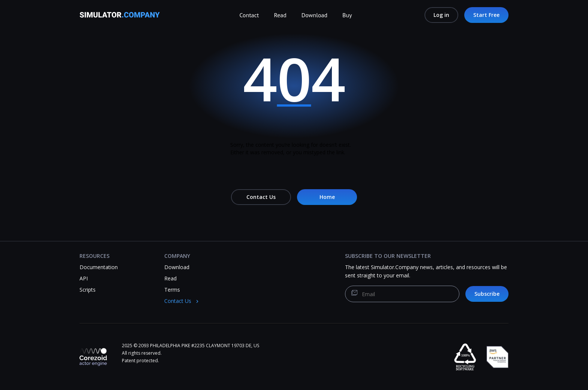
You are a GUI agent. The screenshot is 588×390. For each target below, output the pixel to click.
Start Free (486, 15)
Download (314, 15)
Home (327, 197)
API (84, 278)
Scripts (88, 290)
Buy (347, 15)
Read (280, 15)
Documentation (99, 267)
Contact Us (261, 197)
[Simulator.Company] (123, 17)
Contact (249, 15)
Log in (441, 15)
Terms (172, 290)
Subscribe (487, 294)
